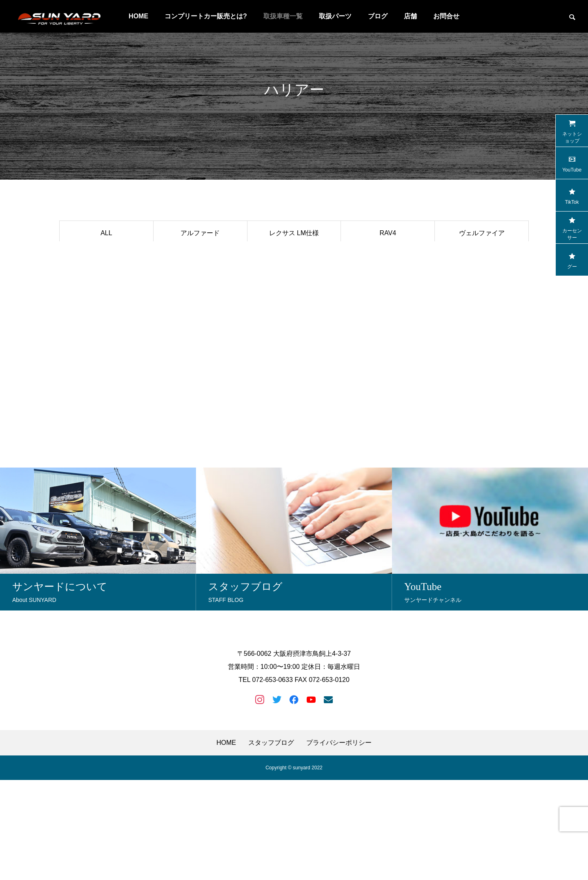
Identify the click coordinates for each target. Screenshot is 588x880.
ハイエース (294, 305)
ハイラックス (200, 257)
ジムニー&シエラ (388, 281)
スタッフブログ (271, 843)
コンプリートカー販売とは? (206, 16)
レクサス (106, 281)
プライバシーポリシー (339, 843)
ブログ (378, 16)
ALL (106, 233)
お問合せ (446, 16)
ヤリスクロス (388, 305)
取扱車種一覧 (283, 16)
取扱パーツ (335, 16)
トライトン (388, 329)
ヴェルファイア (482, 233)
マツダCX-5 (481, 305)
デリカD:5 (200, 281)
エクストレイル (200, 305)
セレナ (482, 257)
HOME (138, 16)
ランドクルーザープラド (106, 257)
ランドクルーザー (294, 329)
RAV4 (388, 233)
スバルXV (388, 257)
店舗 (410, 16)
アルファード (200, 233)
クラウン (106, 305)
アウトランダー (200, 329)
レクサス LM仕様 (294, 233)
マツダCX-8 (294, 281)
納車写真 (482, 281)
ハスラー (106, 329)
